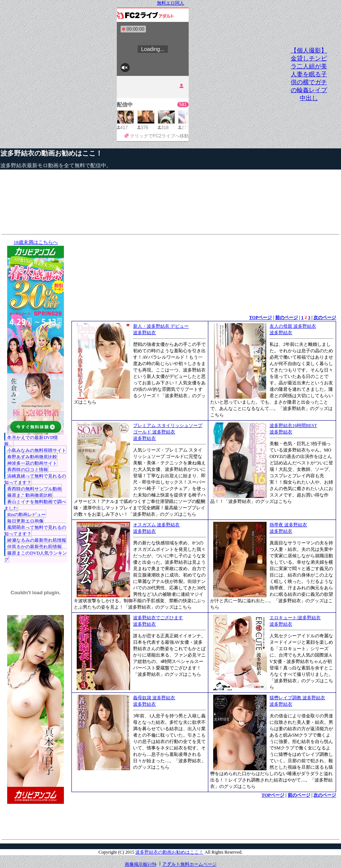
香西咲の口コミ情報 (28, 470)
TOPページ (260, 318)
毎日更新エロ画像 (25, 521)
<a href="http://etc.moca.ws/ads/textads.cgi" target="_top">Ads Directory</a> (204, 810)
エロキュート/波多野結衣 (295, 618)
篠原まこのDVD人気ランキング (36, 556)
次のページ (325, 318)
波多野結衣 (144, 333)
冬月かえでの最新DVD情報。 (31, 441)
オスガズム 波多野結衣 (156, 525)
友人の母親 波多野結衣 (293, 326)
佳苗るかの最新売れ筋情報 (34, 547)
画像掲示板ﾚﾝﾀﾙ (141, 864)
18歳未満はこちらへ (36, 242)
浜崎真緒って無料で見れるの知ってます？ (35, 479)
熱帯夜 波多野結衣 (288, 525)
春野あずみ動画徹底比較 (32, 457)
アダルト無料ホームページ (189, 864)
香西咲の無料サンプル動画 (34, 489)
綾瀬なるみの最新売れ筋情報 (37, 540)
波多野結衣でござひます (158, 618)
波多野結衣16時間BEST (293, 426)
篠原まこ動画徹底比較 (30, 495)
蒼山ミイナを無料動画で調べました (35, 505)
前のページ (287, 318)
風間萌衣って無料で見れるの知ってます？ (35, 531)
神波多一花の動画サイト (32, 463)
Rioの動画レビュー (26, 515)
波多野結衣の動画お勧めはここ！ (51, 153)
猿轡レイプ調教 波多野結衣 (297, 698)
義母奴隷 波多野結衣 (154, 698)
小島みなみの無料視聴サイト (37, 450)
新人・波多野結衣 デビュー (161, 326)
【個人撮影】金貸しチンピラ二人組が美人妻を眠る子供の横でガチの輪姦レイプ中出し (309, 74)
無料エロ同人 (170, 3)
